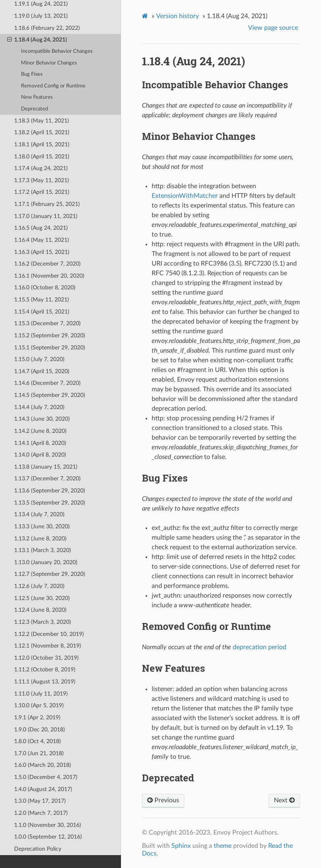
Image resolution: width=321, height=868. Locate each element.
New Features (37, 97)
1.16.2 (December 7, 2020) (47, 264)
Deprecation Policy (38, 849)
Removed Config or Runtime (53, 86)
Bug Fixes (32, 74)
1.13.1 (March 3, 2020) (43, 550)
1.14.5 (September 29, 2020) (50, 395)
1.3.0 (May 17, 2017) (40, 801)
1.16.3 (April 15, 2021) (42, 252)
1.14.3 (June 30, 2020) (42, 419)
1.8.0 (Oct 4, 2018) (38, 741)
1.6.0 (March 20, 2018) (43, 765)
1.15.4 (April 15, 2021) (42, 312)
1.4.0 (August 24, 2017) (43, 789)
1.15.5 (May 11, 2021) (42, 300)
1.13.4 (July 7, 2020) (39, 514)
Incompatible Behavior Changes (57, 51)
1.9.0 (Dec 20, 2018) (40, 730)
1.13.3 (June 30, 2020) (42, 526)
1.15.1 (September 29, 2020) (50, 348)
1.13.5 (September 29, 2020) (50, 503)
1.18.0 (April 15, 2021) (42, 157)
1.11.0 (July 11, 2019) (41, 694)
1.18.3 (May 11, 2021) (42, 121)
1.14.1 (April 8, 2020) (40, 443)
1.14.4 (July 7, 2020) (39, 407)
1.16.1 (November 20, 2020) (49, 276)
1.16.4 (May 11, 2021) (42, 240)
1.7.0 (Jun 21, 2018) (39, 753)
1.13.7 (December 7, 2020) (47, 479)
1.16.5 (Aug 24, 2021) (41, 228)
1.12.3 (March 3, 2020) (43, 622)
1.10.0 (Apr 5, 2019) (39, 705)
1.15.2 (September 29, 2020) (50, 335)
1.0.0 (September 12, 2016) (48, 837)
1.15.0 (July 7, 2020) (39, 359)
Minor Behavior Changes (49, 63)
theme (223, 846)
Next (284, 800)
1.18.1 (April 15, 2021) (42, 144)
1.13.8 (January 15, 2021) (46, 467)
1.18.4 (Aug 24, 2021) (37, 40)
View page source (273, 28)
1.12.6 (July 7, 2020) (39, 586)
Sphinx (181, 846)
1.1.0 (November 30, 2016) (48, 825)
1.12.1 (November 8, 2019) (48, 646)
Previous (163, 800)
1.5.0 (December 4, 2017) (46, 777)
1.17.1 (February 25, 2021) (47, 204)
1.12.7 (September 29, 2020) (50, 574)
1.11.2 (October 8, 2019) (45, 670)
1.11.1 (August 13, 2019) (45, 682)
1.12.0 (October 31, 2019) (46, 658)
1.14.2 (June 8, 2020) (40, 431)
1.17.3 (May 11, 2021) (42, 180)
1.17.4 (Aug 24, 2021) (41, 168)
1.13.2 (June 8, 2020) (40, 539)
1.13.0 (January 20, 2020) (46, 562)
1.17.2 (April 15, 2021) (42, 192)
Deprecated (34, 109)
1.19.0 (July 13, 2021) (41, 16)
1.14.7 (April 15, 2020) (42, 371)
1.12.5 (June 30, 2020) (42, 598)
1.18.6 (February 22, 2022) (47, 28)
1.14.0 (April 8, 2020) (40, 455)
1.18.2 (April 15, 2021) (42, 132)
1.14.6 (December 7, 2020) (47, 383)
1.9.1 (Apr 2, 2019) (37, 717)
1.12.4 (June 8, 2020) (40, 610)
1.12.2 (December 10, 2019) (49, 634)
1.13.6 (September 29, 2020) (50, 491)
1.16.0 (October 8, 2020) (45, 288)
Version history (177, 16)
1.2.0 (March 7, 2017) (41, 813)
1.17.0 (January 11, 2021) (46, 216)
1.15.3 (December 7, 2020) (47, 323)
